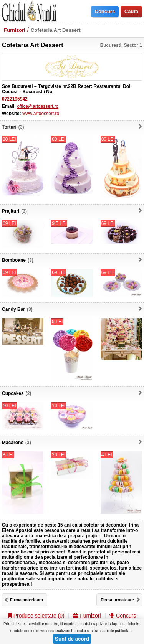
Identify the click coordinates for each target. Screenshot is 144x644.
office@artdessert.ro (38, 106)
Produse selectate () (36, 616)
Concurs (123, 616)
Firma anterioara (26, 600)
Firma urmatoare (117, 600)
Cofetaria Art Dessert (56, 30)
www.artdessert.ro (41, 114)
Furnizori (15, 30)
